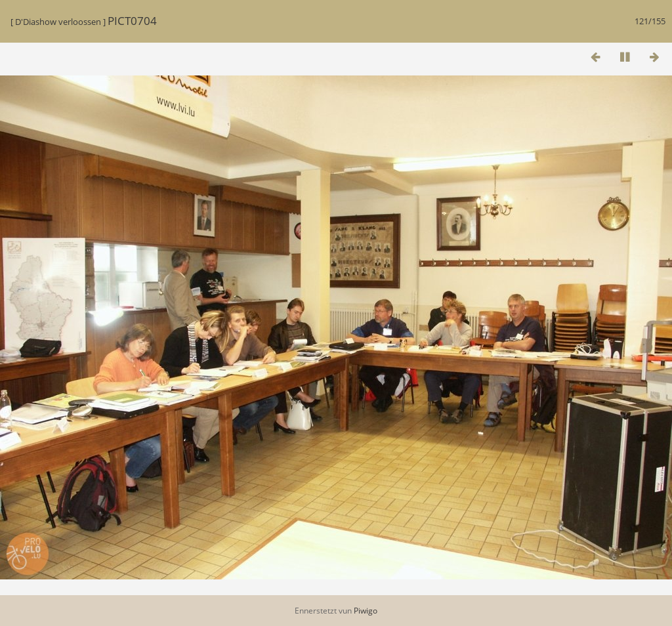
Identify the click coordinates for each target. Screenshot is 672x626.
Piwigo (366, 611)
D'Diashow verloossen (58, 22)
